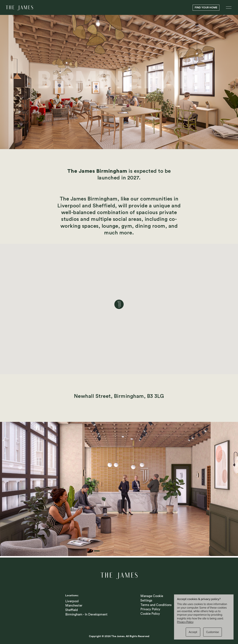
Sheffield (71, 609)
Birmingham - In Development (86, 613)
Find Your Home (206, 8)
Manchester (74, 604)
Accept (193, 632)
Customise (213, 632)
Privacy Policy (150, 608)
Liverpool (72, 600)
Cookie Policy (150, 612)
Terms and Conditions (156, 603)
